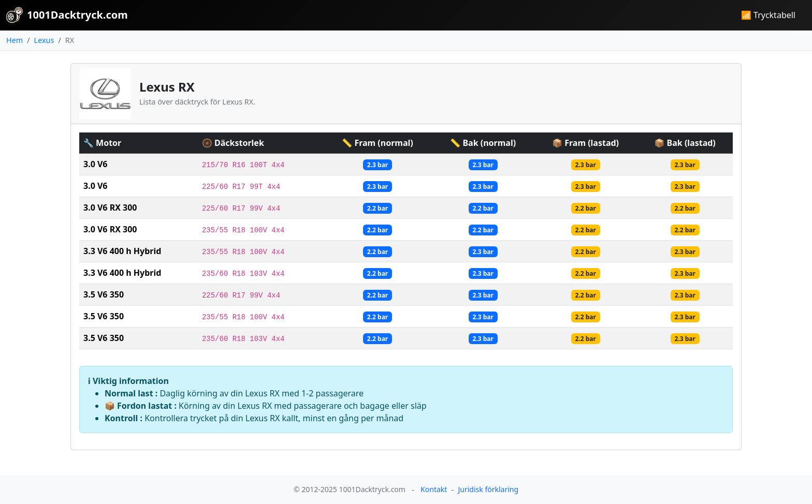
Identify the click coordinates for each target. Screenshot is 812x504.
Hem (15, 40)
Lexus (44, 40)
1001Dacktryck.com (67, 15)
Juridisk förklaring (488, 489)
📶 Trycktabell (768, 15)
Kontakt (434, 489)
